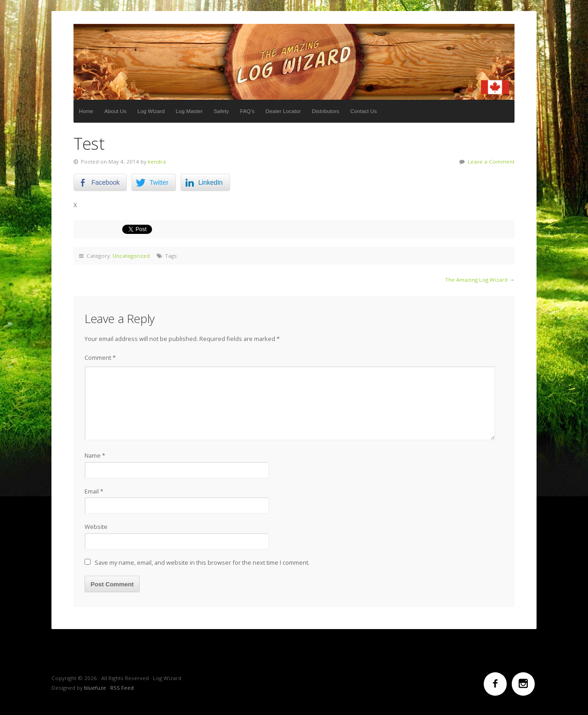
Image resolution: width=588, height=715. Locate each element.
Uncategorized (131, 256)
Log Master (189, 111)
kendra (157, 162)
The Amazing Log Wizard (476, 280)
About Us (115, 111)
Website (96, 527)
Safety (221, 111)
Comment (100, 357)
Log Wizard (294, 62)
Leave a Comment (491, 162)
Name (95, 455)
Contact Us (363, 111)
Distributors (325, 111)
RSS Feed (122, 688)
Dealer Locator (283, 111)
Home (86, 111)
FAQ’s (247, 111)
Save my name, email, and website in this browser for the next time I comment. (202, 562)
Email (94, 491)
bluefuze (95, 688)
